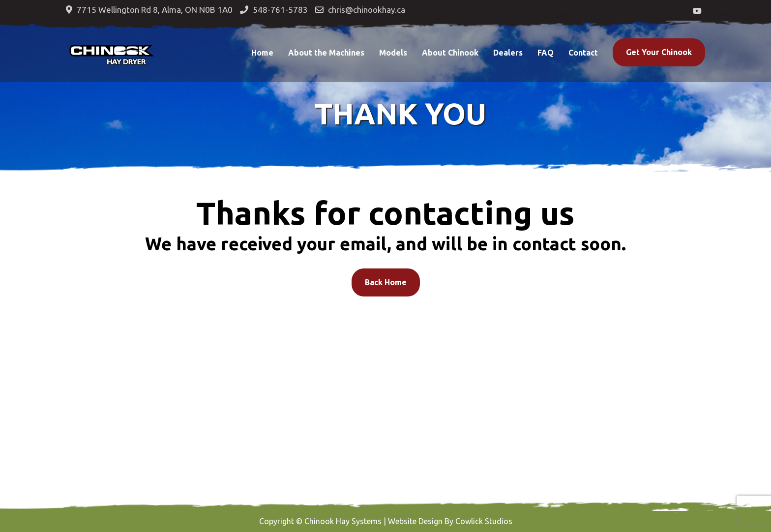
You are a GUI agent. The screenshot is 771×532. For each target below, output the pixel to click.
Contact (583, 53)
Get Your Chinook (659, 52)
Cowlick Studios (484, 521)
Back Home (386, 282)
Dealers (508, 53)
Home (262, 53)
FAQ (546, 53)
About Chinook (450, 53)
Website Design (415, 521)
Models (393, 53)
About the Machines (326, 53)
